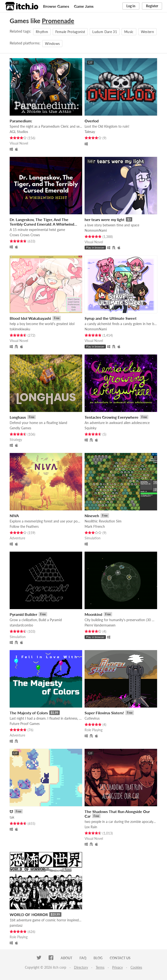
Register (152, 6)
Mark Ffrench (95, 526)
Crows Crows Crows (25, 235)
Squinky (91, 428)
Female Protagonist (70, 32)
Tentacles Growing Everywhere (112, 417)
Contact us (120, 958)
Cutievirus (92, 718)
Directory (81, 967)
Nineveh (92, 516)
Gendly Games (20, 428)
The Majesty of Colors (29, 713)
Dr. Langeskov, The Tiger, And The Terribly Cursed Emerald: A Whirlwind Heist (42, 224)
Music (129, 32)
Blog (98, 958)
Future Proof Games (25, 724)
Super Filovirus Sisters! (104, 713)
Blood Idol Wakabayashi (30, 318)
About (66, 958)
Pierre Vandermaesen (100, 625)
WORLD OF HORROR (29, 914)
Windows (52, 44)
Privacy (117, 967)
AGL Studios (19, 132)
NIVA (14, 516)
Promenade (58, 21)
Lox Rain (91, 827)
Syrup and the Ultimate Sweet (111, 318)
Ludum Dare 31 (105, 32)
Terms (100, 967)
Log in (131, 6)
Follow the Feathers (24, 526)
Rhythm (42, 32)
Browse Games (56, 6)
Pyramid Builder (23, 614)
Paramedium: (21, 121)
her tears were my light (105, 219)
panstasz (16, 925)
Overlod (92, 121)
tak (12, 817)
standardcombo (21, 625)
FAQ (83, 958)
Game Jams (84, 6)
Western (147, 32)
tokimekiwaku (20, 329)
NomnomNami (96, 230)
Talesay (90, 132)
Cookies (136, 967)
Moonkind (93, 614)
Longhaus (18, 417)
